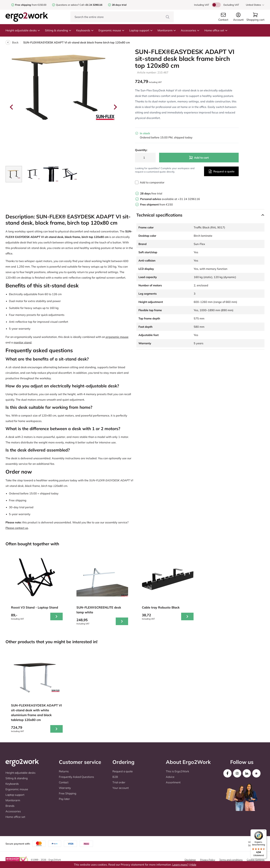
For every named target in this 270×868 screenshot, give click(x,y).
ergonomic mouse (117, 337)
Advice (170, 777)
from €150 (157, 204)
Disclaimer (190, 860)
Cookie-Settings (256, 860)
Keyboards (85, 30)
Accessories (190, 30)
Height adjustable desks (23, 30)
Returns (64, 771)
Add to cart (199, 158)
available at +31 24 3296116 (170, 199)
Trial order (119, 782)
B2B (115, 777)
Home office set (216, 30)
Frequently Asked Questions (76, 777)
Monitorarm (167, 30)
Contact (64, 782)
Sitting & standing (58, 30)
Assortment (173, 782)
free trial (151, 193)
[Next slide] (115, 107)
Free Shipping (68, 793)
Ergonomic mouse (111, 30)
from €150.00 (31, 5)
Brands (10, 806)
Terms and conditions (231, 860)
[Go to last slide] (12, 107)
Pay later (64, 799)
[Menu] (264, 831)
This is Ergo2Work (177, 771)
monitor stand (23, 342)
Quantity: (141, 150)
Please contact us (17, 528)
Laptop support (141, 30)
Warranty (65, 788)
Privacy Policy (208, 860)
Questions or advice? (67, 5)
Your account (121, 788)
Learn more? (180, 865)
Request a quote (221, 171)
